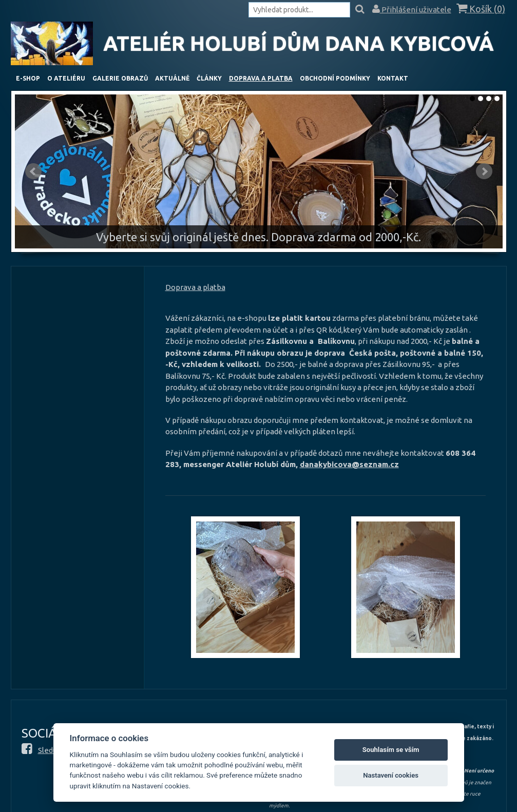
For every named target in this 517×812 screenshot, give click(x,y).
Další (484, 171)
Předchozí (33, 171)
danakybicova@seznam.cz (349, 464)
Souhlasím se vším (391, 750)
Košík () (481, 9)
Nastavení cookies (391, 775)
